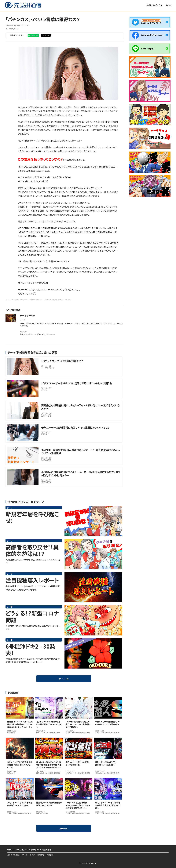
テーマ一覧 (64, 679)
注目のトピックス (154, 5)
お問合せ (50, 855)
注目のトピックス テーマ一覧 (17, 855)
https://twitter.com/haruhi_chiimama (38, 334)
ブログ (168, 5)
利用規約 (41, 855)
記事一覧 (64, 828)
